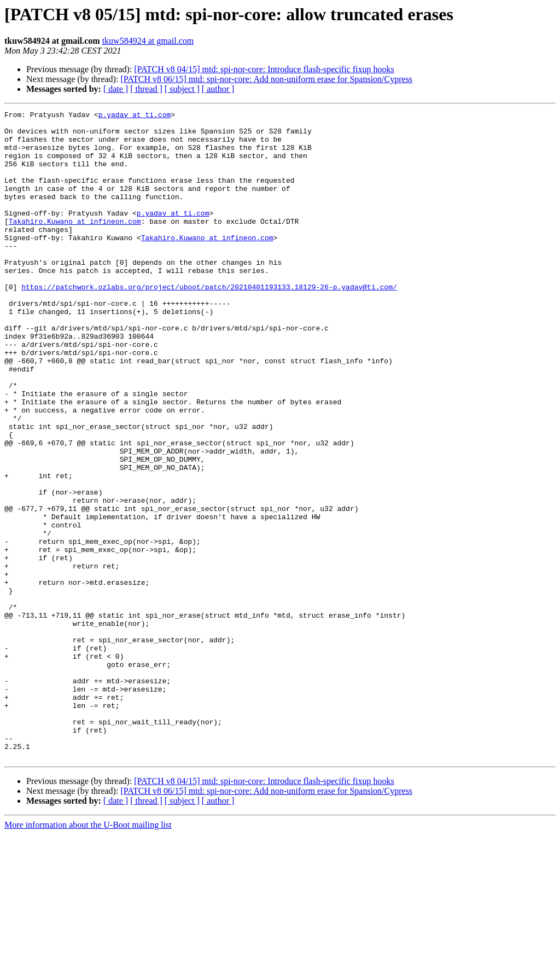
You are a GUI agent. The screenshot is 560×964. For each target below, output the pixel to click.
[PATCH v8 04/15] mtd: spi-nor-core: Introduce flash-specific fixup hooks (264, 69)
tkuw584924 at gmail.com (148, 41)
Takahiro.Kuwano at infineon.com (75, 244)
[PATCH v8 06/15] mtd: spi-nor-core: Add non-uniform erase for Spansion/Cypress (266, 79)
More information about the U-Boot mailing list (88, 954)
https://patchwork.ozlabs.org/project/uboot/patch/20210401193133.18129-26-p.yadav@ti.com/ (209, 323)
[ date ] (116, 89)
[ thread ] (146, 89)
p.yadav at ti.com (135, 116)
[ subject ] (182, 89)
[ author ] (218, 89)
